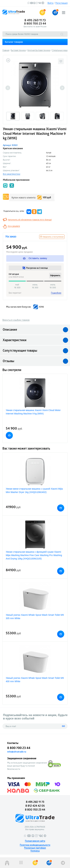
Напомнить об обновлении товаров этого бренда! (30, 220)
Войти (50, 3)
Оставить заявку (35, 258)
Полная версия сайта (35, 841)
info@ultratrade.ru (17, 752)
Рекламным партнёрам (35, 848)
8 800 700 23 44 (35, 23)
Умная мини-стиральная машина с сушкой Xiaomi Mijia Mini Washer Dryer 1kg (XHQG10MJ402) (34, 490)
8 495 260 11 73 (35, 20)
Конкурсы (35, 851)
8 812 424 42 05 (35, 806)
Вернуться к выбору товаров (16, 320)
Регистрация (61, 3)
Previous (8, 88)
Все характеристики (12, 174)
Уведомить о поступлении (52, 237)
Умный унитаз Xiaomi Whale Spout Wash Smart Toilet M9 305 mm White (35, 617)
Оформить (55, 276)
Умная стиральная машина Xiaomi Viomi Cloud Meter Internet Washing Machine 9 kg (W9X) (33, 412)
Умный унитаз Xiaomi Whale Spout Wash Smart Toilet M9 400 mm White (35, 680)
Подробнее (56, 293)
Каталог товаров (14, 42)
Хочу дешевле (14, 226)
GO (63, 726)
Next (62, 88)
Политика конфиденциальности (35, 845)
